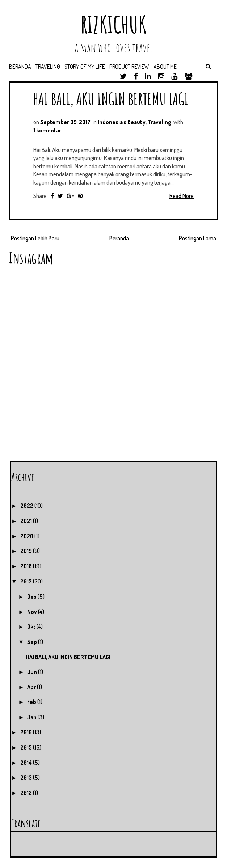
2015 (27, 747)
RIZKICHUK (114, 24)
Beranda (20, 67)
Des (32, 597)
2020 (27, 536)
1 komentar (47, 130)
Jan (32, 717)
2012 (27, 793)
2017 (27, 581)
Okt (32, 627)
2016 (27, 732)
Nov (33, 612)
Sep (33, 642)
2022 (27, 506)
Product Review (129, 67)
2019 (27, 551)
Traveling (48, 67)
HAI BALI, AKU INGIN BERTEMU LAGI (111, 99)
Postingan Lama (197, 238)
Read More (182, 196)
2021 (27, 521)
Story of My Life (85, 67)
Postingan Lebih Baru (35, 238)
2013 (27, 778)
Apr (32, 687)
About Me (165, 67)
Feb (32, 702)
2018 (27, 566)
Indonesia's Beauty (122, 122)
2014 (27, 763)
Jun (33, 672)
